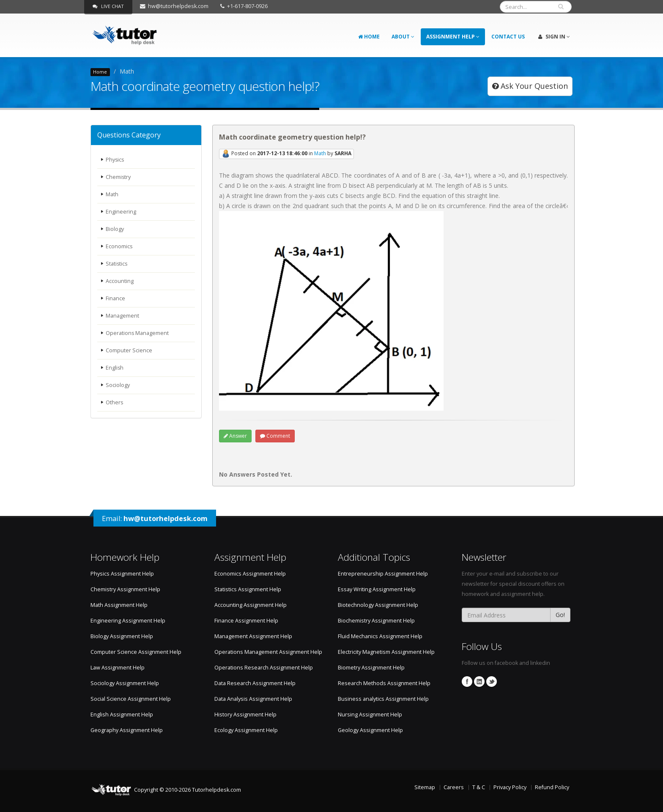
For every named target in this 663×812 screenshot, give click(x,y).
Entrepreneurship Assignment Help (383, 574)
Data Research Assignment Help (255, 683)
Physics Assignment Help (122, 574)
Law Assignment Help (118, 668)
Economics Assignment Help (250, 574)
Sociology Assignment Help (125, 683)
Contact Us (508, 37)
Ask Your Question (530, 86)
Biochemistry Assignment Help (376, 621)
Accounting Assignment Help (251, 605)
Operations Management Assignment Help (268, 652)
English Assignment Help (122, 715)
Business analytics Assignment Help (383, 699)
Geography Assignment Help (127, 730)
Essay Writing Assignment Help (377, 589)
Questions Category (129, 135)
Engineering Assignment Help (128, 621)
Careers (454, 787)
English (115, 368)
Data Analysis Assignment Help (253, 699)
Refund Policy (552, 787)
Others (115, 402)
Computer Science (129, 350)
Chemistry (118, 177)
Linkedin (479, 682)
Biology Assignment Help (122, 636)
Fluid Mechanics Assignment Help (380, 636)
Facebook (467, 682)
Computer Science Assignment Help (136, 652)
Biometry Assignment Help (371, 668)
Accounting (120, 281)
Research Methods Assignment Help (384, 683)
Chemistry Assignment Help (125, 589)
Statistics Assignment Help (248, 589)
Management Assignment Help (253, 636)
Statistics (117, 264)
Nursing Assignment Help (370, 715)
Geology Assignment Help (370, 730)
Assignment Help (453, 37)
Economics (119, 246)
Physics (115, 160)
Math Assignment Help (119, 605)
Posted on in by (286, 154)
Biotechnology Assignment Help (378, 605)
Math (112, 194)
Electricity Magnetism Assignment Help (386, 652)
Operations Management (137, 333)
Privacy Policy (510, 787)
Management (122, 316)
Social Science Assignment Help (131, 699)
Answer (235, 436)
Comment (275, 436)
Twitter (492, 682)
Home (369, 37)
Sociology (118, 385)
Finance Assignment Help (246, 621)
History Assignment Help (245, 715)
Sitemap (425, 787)
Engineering (121, 212)
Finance (115, 298)
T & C (479, 787)
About (403, 37)
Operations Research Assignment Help (264, 668)
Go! (560, 615)
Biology (115, 229)
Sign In (554, 37)
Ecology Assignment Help (246, 730)
